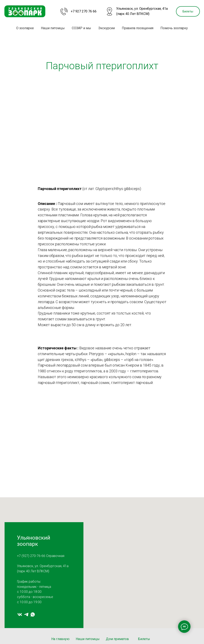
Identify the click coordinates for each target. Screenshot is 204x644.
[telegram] (26, 614)
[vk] (20, 614)
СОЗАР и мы (81, 28)
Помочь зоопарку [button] (174, 28)
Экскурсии (106, 28)
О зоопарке (25, 28)
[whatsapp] (33, 614)
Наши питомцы (53, 28)
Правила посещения (138, 28)
